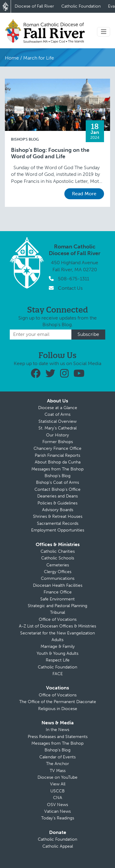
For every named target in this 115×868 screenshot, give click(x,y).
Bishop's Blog (25, 139)
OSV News (58, 805)
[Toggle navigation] (104, 32)
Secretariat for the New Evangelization (58, 633)
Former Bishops (58, 442)
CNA (58, 798)
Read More (84, 194)
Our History (58, 435)
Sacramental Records (58, 523)
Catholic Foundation (81, 6)
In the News (58, 730)
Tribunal (58, 612)
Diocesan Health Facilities (58, 585)
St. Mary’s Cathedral (58, 428)
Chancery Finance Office (58, 448)
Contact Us (70, 288)
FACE (58, 674)
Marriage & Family (58, 646)
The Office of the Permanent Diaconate (58, 702)
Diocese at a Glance (58, 408)
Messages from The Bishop (58, 469)
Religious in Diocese (58, 709)
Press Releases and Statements (58, 737)
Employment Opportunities (58, 530)
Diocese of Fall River (34, 6)
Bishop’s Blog (58, 476)
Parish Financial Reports (58, 455)
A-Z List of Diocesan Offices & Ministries (58, 626)
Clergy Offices (58, 572)
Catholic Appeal (58, 846)
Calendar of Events (58, 757)
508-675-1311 (74, 279)
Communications (58, 578)
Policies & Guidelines (58, 503)
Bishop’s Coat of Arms (58, 482)
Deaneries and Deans (58, 496)
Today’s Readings (58, 818)
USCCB (58, 791)
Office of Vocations (58, 619)
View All (58, 784)
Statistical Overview (58, 421)
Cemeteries (58, 565)
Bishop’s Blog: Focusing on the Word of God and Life (50, 154)
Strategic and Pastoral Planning (58, 606)
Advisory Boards (58, 510)
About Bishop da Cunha (58, 462)
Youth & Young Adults (58, 653)
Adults (58, 640)
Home (12, 58)
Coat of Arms (58, 414)
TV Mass (58, 771)
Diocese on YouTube (58, 777)
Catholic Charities (58, 551)
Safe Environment (58, 599)
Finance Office (58, 592)
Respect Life (58, 660)
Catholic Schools (58, 558)
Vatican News (58, 811)
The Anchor (58, 764)
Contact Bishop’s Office (58, 489)
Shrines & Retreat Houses (58, 516)
